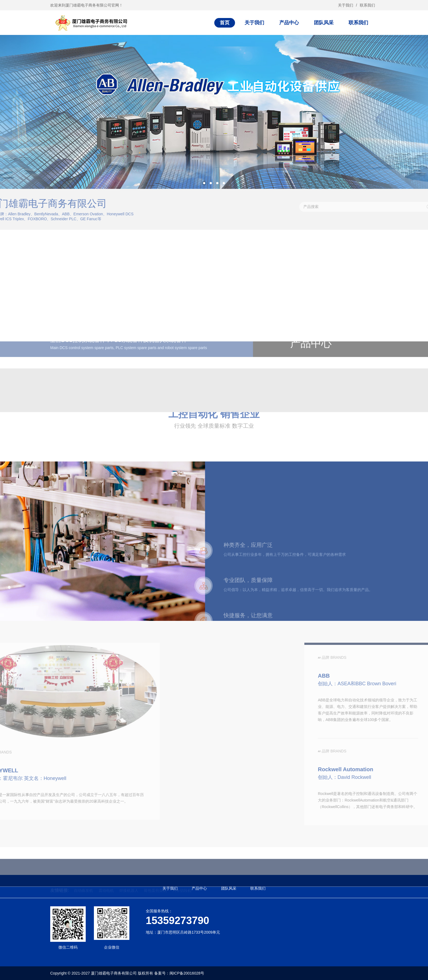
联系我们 (367, 5)
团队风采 (324, 23)
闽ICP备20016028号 (187, 973)
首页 (225, 23)
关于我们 (346, 5)
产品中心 (289, 23)
